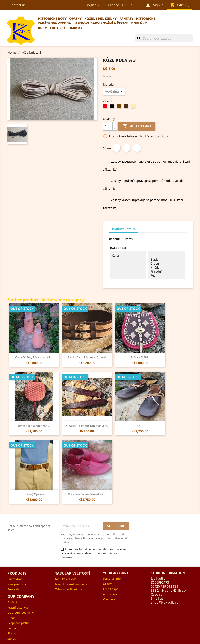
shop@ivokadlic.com (166, 602)
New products (17, 584)
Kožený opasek (34, 494)
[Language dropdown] (93, 5)
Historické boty (52, 19)
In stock (115, 239)
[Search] (164, 38)
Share (116, 148)
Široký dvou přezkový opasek (87, 357)
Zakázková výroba (54, 23)
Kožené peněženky (100, 19)
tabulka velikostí (66, 579)
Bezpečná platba (19, 623)
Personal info (112, 579)
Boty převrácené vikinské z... (87, 494)
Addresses (110, 594)
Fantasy (126, 19)
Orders (108, 584)
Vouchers (109, 599)
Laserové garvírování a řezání (101, 23)
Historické (146, 19)
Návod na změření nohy (71, 584)
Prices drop (15, 579)
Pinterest (137, 148)
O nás (11, 618)
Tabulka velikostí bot (69, 589)
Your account (116, 573)
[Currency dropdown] (129, 5)
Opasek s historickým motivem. (87, 426)
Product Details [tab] (123, 229)
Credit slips (111, 589)
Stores (12, 639)
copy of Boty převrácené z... (34, 357)
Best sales (14, 589)
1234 (140, 426)
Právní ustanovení (19, 607)
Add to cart (137, 126)
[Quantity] (108, 126)
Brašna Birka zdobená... (34, 426)
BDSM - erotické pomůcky (60, 28)
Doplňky (139, 23)
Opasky (75, 19)
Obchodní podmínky (21, 613)
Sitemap (13, 633)
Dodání (12, 602)
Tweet (127, 148)
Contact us (17, 5)
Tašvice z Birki (140, 357)
